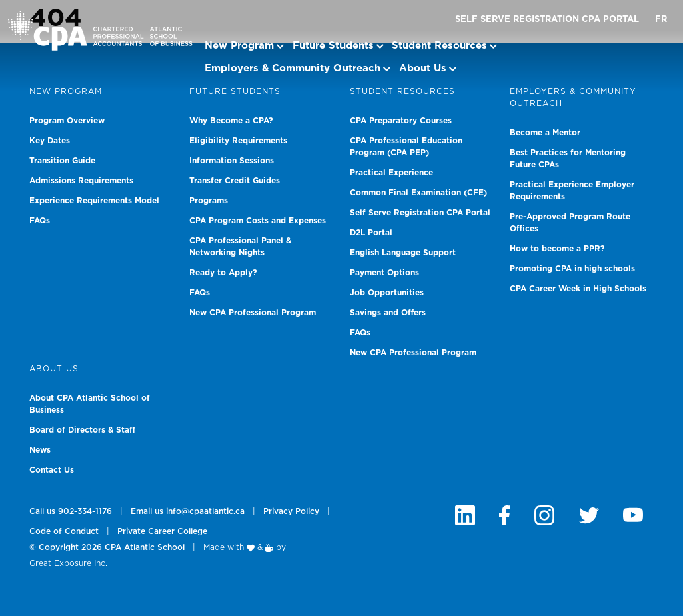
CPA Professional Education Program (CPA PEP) (406, 147)
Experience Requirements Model (94, 201)
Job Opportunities (387, 293)
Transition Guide (62, 161)
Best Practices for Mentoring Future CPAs (568, 159)
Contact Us (52, 470)
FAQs (40, 221)
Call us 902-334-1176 (71, 511)
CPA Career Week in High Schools (578, 289)
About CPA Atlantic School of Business (90, 404)
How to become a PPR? (557, 249)
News (40, 450)
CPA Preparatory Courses (401, 121)
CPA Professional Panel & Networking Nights (240, 247)
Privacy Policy (291, 511)
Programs (209, 201)
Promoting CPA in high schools (572, 269)
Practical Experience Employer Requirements (572, 191)
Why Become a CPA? (231, 121)
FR (661, 20)
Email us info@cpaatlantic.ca (188, 511)
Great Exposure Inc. (68, 563)
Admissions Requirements (81, 181)
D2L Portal (371, 233)
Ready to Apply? (223, 273)
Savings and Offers (388, 313)
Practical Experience (391, 173)
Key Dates (50, 141)
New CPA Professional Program (253, 313)
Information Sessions (232, 161)
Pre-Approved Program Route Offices (570, 223)
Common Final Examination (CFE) (418, 193)
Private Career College (162, 531)
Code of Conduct (64, 531)
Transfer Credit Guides (235, 181)
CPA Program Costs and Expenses (258, 221)
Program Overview (67, 121)
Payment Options (384, 273)
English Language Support (403, 253)
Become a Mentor (545, 133)
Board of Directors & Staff (82, 430)
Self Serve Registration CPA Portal (547, 20)
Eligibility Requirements (238, 141)
